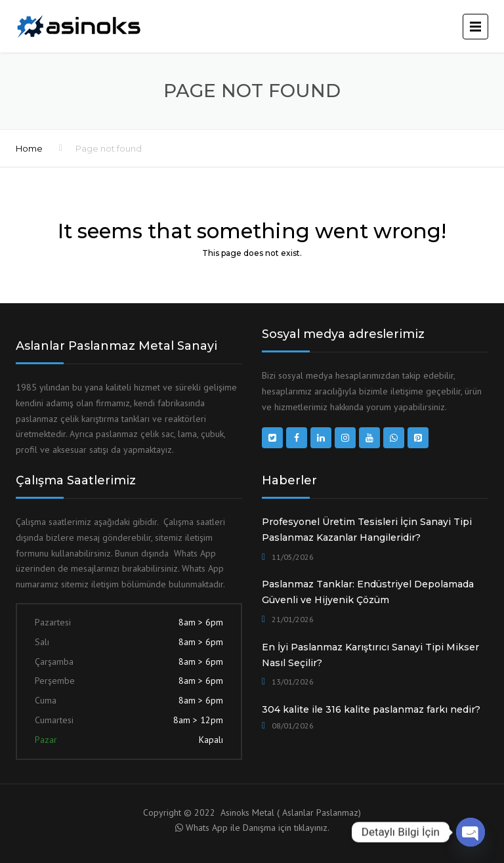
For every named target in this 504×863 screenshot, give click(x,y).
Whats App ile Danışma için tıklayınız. (258, 828)
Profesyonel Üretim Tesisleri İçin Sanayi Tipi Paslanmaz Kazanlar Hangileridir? (367, 530)
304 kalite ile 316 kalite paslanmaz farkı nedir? (371, 709)
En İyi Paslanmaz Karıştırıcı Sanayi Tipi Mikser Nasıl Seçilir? (370, 655)
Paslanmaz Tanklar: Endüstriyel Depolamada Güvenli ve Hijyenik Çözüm (368, 592)
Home (29, 148)
